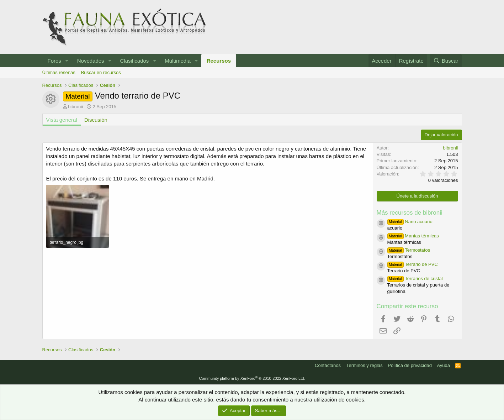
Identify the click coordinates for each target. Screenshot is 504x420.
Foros (54, 61)
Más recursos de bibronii (410, 213)
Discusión (96, 120)
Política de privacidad (410, 365)
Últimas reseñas (59, 72)
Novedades (91, 61)
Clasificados (134, 61)
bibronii (75, 107)
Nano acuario (410, 222)
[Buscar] (446, 61)
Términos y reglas (364, 365)
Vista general (62, 120)
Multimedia (178, 61)
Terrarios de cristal (415, 279)
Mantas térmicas (413, 236)
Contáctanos (328, 365)
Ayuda (443, 365)
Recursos (219, 61)
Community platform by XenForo (252, 378)
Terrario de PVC (413, 264)
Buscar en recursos (101, 72)
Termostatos (409, 250)
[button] (67, 61)
